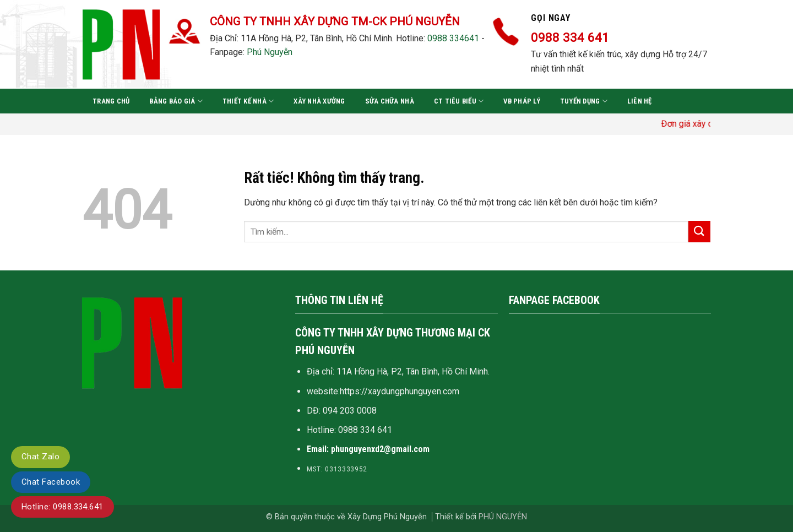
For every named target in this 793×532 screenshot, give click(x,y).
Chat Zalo (40, 457)
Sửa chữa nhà (390, 101)
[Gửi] (699, 232)
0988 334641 (453, 38)
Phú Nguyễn (270, 52)
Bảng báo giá (176, 101)
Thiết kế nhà (248, 101)
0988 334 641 (365, 430)
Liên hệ (640, 101)
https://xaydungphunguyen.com (400, 391)
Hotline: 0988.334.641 (63, 507)
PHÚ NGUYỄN (503, 517)
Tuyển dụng (584, 101)
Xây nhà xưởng (319, 101)
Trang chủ (111, 101)
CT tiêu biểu (459, 101)
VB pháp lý (522, 101)
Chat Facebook (51, 482)
